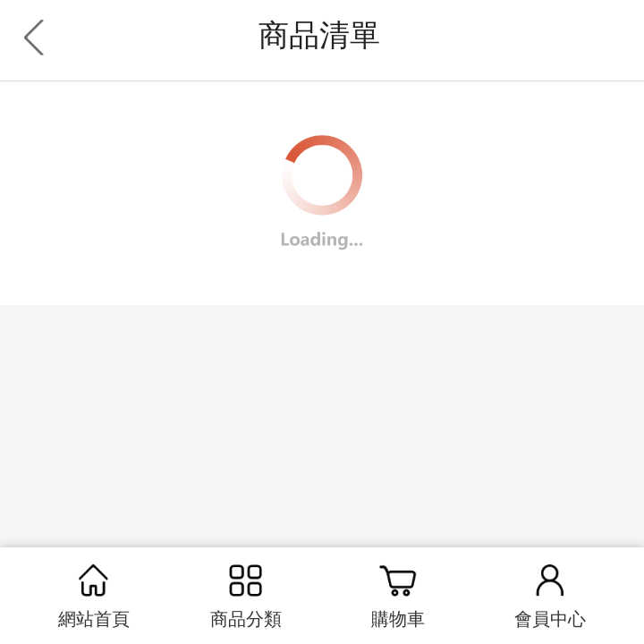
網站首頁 (94, 593)
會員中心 (550, 593)
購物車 (398, 593)
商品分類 (246, 593)
